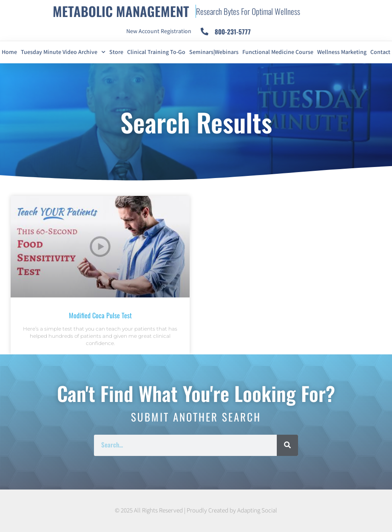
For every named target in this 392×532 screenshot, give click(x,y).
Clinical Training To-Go (156, 52)
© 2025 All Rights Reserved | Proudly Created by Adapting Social (196, 511)
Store (116, 52)
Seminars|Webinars (214, 52)
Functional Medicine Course (278, 52)
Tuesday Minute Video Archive (63, 52)
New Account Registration (159, 31)
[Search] (287, 445)
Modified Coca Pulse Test (100, 315)
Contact (380, 52)
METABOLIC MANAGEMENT (121, 11)
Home (9, 52)
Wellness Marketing (342, 52)
